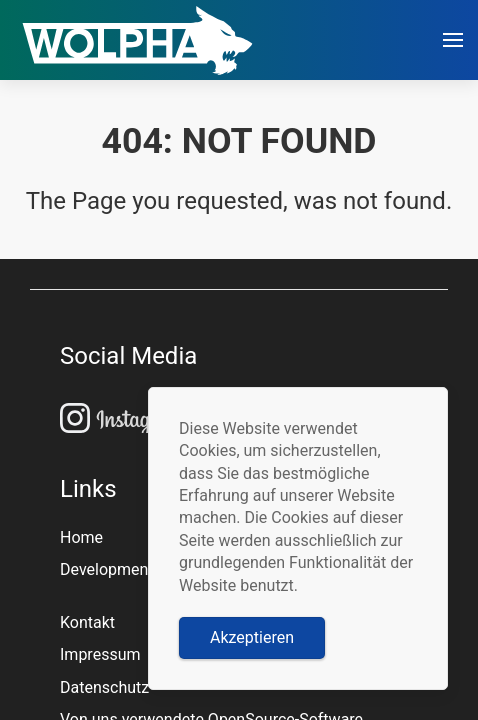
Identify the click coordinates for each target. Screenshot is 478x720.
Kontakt (87, 622)
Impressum (100, 654)
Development (107, 569)
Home (81, 537)
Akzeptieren (252, 637)
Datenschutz (104, 687)
